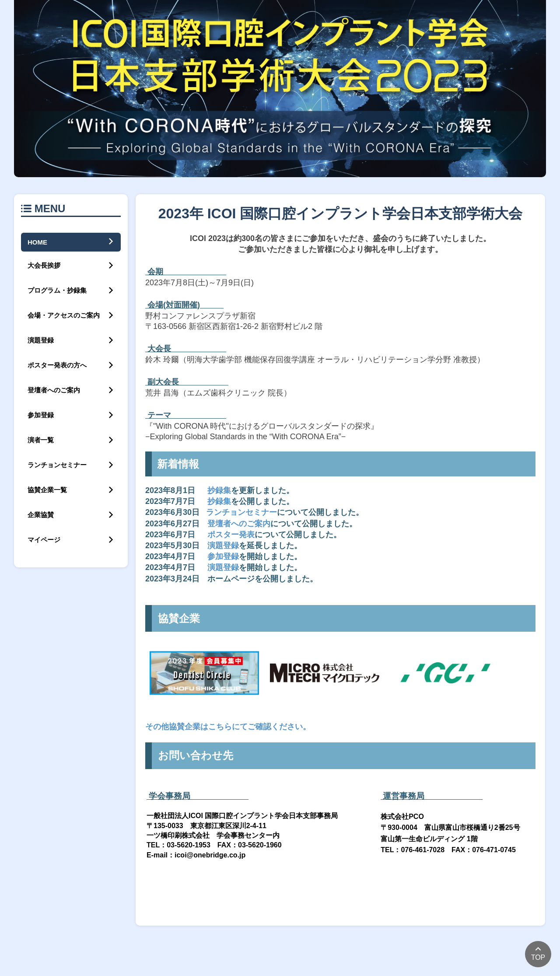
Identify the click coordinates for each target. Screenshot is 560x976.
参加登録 (223, 556)
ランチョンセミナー (241, 512)
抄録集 (219, 490)
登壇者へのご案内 (239, 524)
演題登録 (223, 546)
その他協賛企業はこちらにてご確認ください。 (228, 727)
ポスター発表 (231, 535)
